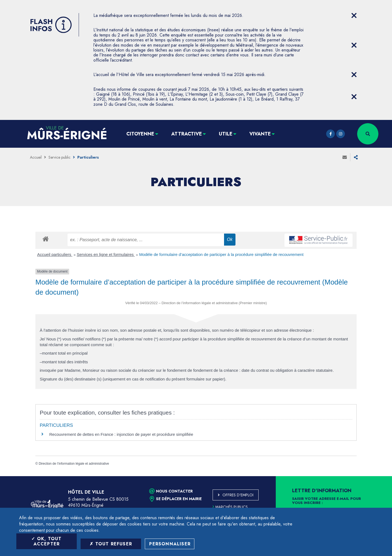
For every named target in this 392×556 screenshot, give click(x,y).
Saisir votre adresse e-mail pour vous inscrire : (327, 501)
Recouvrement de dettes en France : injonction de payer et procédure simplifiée (121, 434)
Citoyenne (140, 134)
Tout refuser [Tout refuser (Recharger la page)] (111, 544)
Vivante (260, 134)
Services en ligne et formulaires (106, 254)
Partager (356, 157)
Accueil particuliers (55, 254)
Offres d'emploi (238, 495)
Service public (59, 157)
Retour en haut (376, 476)
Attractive (187, 134)
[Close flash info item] (354, 16)
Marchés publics (230, 507)
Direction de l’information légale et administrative (74, 464)
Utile (226, 134)
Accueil (36, 157)
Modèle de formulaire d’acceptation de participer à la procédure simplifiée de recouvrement (221, 254)
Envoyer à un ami (345, 157)
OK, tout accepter (46, 541)
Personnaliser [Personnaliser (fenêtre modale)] (170, 544)
